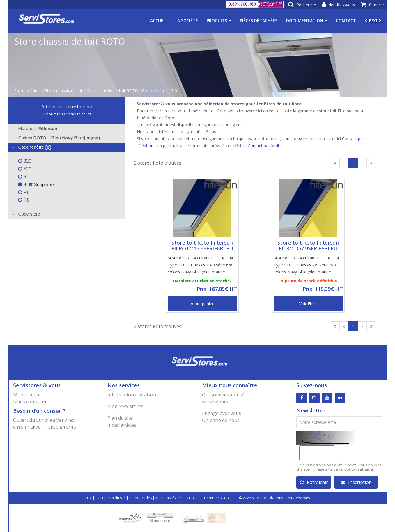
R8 (24, 200)
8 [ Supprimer (37, 185)
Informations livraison (132, 395)
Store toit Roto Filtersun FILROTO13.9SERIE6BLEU (202, 245)
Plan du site (120, 418)
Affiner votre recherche (67, 107)
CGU (99, 498)
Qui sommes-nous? (223, 395)
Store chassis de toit (64, 91)
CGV (88, 498)
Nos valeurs (215, 402)
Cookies (194, 498)
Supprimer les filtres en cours (67, 114)
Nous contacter (30, 402)
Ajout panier (202, 304)
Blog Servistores (125, 406)
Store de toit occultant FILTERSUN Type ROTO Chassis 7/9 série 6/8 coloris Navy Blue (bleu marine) (306, 265)
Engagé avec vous (222, 413)
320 (25, 161)
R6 (24, 192)
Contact (346, 21)
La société (187, 21)
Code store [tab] (25, 214)
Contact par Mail (263, 146)
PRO (373, 21)
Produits (219, 21)
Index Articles (141, 498)
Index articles (122, 425)
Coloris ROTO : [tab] (59, 138)
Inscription (356, 482)
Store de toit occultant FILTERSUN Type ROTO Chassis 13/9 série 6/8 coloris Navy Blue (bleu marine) (200, 265)
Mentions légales (169, 498)
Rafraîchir (314, 482)
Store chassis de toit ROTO (113, 91)
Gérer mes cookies (220, 498)
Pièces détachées (259, 21)
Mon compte (27, 395)
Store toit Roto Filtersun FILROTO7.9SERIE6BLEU (308, 245)
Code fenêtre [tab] (31, 147)
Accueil (158, 21)
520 (25, 169)
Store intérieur (28, 91)
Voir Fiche (308, 304)
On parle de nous (221, 420)
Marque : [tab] (38, 128)
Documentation (307, 21)
